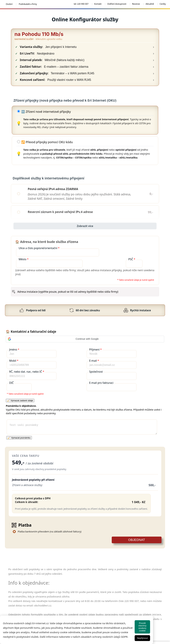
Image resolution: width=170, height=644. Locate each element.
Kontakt (98, 4)
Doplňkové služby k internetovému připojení (84, 178)
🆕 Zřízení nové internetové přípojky (46, 112)
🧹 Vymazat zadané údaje (20, 400)
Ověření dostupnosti (117, 4)
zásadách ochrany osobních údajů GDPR (104, 637)
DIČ (11, 383)
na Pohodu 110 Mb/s (39, 34)
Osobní (9, 4)
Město (24, 259)
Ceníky (163, 4)
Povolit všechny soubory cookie (142, 627)
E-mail (94, 361)
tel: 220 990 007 (81, 4)
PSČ (132, 259)
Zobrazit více (85, 226)
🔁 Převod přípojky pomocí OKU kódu (47, 142)
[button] (85, 339)
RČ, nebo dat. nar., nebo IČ (27, 372)
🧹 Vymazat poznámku (19, 438)
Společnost (96, 372)
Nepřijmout (142, 638)
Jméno (14, 350)
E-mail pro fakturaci (101, 383)
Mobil (14, 361)
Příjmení (95, 350)
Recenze (136, 4)
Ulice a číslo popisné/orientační (39, 248)
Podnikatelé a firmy (28, 4)
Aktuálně (150, 4)
